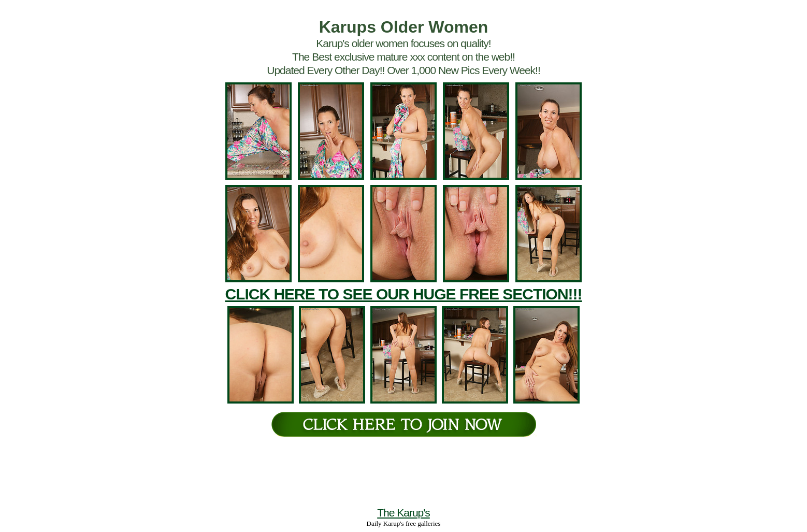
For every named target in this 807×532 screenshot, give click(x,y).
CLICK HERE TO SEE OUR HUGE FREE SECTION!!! (403, 294)
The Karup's (403, 513)
